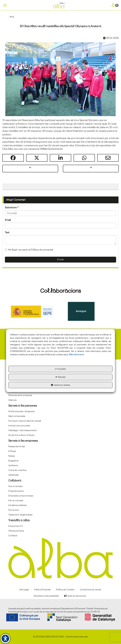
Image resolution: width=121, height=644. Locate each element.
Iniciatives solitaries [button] (17, 505)
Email (8, 220)
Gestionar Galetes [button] (61, 385)
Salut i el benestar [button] (17, 416)
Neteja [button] (12, 456)
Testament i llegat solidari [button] (20, 515)
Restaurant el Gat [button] (17, 446)
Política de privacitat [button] (42, 250)
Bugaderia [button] (13, 461)
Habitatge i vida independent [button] (23, 430)
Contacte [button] (13, 535)
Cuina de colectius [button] (17, 470)
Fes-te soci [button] (14, 510)
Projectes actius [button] (16, 491)
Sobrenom (12, 207)
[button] (60, 6)
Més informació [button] (76, 355)
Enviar (61, 259)
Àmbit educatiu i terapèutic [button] (22, 411)
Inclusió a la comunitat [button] (19, 426)
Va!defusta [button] (13, 475)
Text (7, 232)
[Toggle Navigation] (115, 5)
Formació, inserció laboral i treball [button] (25, 421)
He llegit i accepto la (29, 250)
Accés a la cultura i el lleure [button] (21, 435)
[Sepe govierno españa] (36, 311)
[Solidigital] (86, 311)
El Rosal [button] (12, 451)
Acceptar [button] (60, 369)
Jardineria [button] (13, 465)
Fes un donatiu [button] (15, 486)
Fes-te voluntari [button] (16, 500)
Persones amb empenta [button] (20, 395)
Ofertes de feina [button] (16, 531)
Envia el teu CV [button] (16, 526)
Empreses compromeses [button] (21, 496)
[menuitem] (60, 395)
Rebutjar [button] (61, 377)
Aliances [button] (12, 400)
